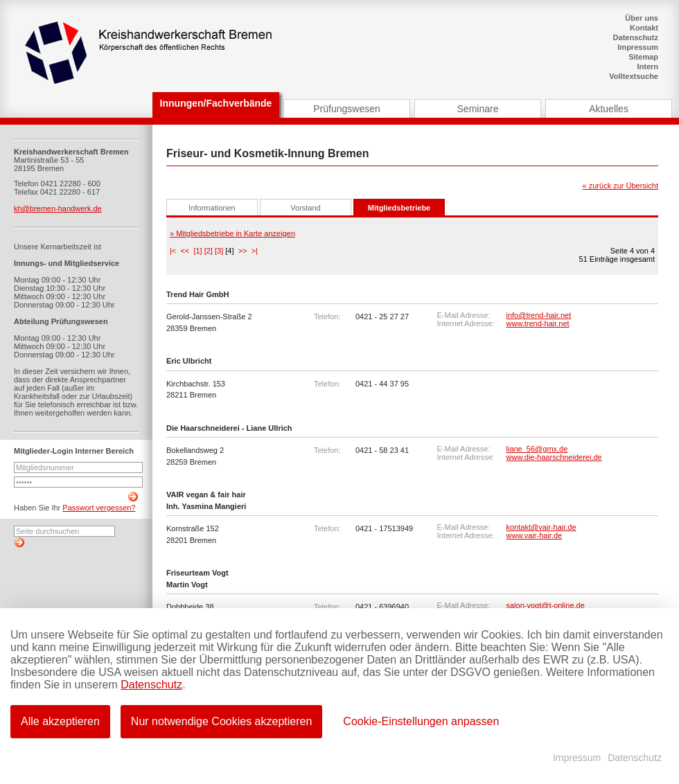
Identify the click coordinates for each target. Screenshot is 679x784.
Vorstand (305, 208)
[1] (197, 251)
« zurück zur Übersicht (620, 186)
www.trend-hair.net (538, 323)
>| (255, 251)
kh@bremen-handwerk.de (58, 208)
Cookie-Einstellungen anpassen (420, 721)
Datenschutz (636, 37)
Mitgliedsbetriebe (399, 208)
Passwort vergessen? (99, 508)
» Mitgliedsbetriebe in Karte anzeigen (232, 233)
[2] (209, 251)
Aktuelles (609, 109)
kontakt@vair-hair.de (541, 527)
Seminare (478, 109)
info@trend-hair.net (539, 315)
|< (173, 251)
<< (185, 251)
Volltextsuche (634, 76)
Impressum (638, 47)
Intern (647, 66)
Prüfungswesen (347, 109)
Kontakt (644, 28)
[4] (229, 251)
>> (243, 251)
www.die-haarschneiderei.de (554, 457)
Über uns (642, 18)
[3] (219, 251)
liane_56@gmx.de (537, 449)
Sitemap (643, 57)
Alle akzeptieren (60, 721)
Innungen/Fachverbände (216, 103)
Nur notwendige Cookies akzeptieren (221, 721)
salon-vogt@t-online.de (546, 605)
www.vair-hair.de (535, 535)
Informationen (212, 208)
